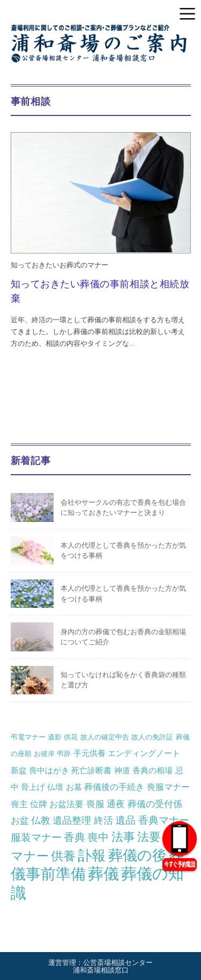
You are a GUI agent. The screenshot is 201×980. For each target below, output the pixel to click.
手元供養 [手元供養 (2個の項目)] (90, 753)
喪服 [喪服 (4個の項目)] (95, 804)
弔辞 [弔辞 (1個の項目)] (64, 754)
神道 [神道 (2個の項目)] (122, 770)
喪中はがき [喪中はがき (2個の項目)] (49, 770)
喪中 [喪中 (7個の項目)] (98, 837)
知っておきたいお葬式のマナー (59, 265)
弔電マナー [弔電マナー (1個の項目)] (28, 737)
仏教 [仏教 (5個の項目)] (41, 820)
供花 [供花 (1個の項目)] (71, 737)
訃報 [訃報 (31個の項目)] (92, 855)
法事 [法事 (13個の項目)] (123, 837)
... (132, 343)
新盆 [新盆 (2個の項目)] (19, 770)
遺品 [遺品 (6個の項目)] (125, 820)
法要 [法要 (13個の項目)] (149, 837)
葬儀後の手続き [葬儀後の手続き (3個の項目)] (114, 787)
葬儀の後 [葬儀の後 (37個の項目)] (137, 855)
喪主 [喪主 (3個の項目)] (19, 804)
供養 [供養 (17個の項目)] (63, 856)
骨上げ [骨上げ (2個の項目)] (33, 787)
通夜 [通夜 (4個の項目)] (116, 804)
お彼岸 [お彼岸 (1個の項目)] (44, 754)
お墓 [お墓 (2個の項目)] (74, 787)
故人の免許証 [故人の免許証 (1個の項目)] (152, 737)
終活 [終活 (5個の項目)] (103, 820)
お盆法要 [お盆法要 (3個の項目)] (66, 804)
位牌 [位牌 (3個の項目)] (39, 804)
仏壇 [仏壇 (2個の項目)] (55, 787)
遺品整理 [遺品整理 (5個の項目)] (72, 820)
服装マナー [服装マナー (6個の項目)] (36, 837)
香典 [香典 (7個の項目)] (75, 837)
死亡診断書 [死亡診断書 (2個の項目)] (91, 770)
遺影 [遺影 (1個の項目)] (55, 737)
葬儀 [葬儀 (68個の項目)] (103, 874)
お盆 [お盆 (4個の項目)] (20, 821)
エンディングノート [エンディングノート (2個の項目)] (144, 753)
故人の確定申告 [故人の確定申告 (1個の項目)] (105, 737)
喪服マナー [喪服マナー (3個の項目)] (168, 787)
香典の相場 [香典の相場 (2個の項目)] (152, 770)
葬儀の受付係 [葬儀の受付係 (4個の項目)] (155, 804)
